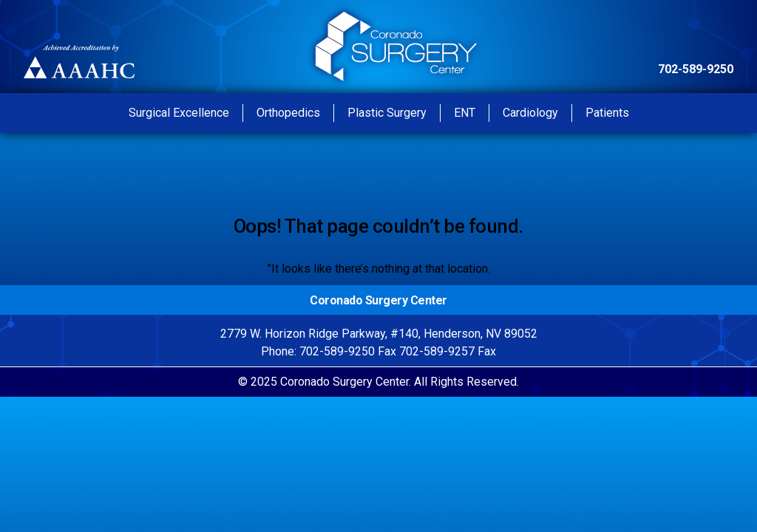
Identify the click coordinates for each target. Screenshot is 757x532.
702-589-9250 (696, 69)
